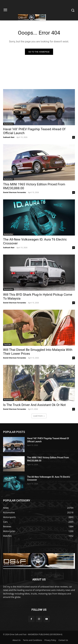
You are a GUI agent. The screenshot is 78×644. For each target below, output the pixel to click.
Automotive (8, 124)
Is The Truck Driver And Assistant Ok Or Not (34, 405)
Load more (39, 416)
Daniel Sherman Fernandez (15, 192)
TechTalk (7, 344)
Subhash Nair (9, 137)
